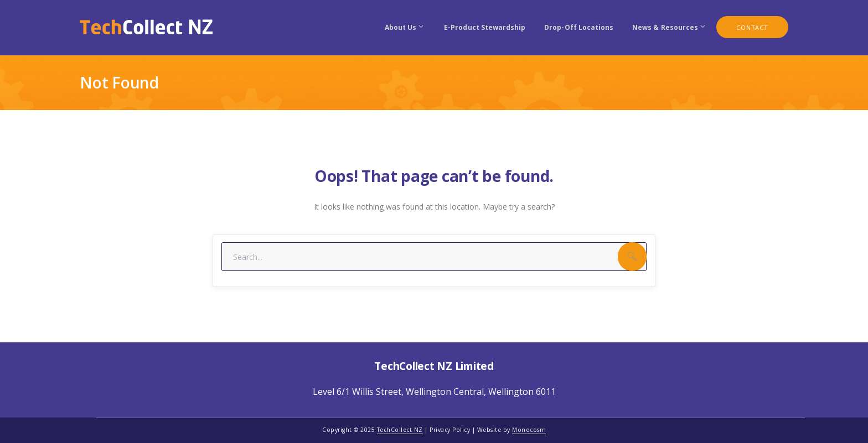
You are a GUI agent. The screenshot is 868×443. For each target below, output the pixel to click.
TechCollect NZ (400, 430)
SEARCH (632, 257)
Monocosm (529, 430)
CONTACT (752, 27)
